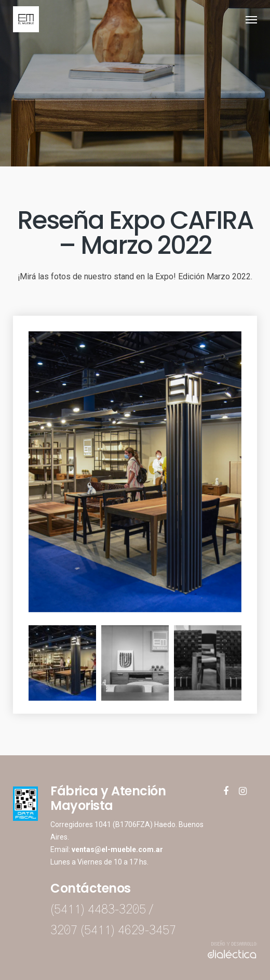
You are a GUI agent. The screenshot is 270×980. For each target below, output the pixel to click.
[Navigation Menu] (251, 19)
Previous (21, 663)
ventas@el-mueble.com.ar (117, 849)
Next (249, 663)
